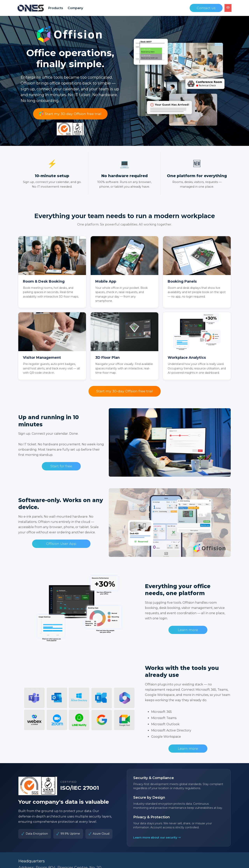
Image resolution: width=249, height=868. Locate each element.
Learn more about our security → (157, 838)
